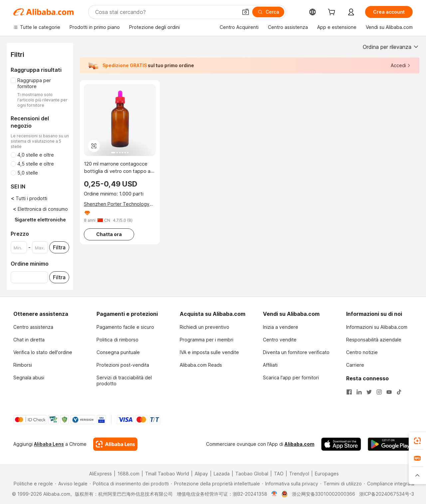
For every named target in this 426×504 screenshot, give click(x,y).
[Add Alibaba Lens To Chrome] (115, 444)
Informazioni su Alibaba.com (377, 327)
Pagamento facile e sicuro (125, 327)
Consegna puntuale (118, 352)
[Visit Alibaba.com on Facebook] (349, 391)
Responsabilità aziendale (374, 340)
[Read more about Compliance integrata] (389, 484)
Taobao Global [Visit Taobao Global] (252, 474)
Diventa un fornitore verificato (296, 352)
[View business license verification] (274, 494)
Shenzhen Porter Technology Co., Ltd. (117, 204)
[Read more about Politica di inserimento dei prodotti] (129, 484)
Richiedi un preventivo (205, 327)
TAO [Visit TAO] (279, 474)
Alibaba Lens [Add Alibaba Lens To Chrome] (49, 444)
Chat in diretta (29, 340)
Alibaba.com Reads (201, 365)
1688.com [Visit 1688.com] (128, 474)
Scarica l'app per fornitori (291, 378)
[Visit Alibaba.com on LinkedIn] (359, 391)
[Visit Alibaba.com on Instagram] (379, 391)
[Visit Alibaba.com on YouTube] (389, 391)
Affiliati (270, 365)
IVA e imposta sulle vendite (209, 352)
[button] (246, 12)
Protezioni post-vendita (123, 365)
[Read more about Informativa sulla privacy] (290, 484)
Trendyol (299, 474)
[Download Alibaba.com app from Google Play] (390, 444)
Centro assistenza (33, 327)
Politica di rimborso (117, 340)
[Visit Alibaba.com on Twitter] (369, 391)
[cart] (333, 13)
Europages (327, 474)
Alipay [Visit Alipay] (201, 474)
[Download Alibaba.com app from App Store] (341, 444)
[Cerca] (268, 12)
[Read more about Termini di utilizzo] (341, 484)
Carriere (355, 365)
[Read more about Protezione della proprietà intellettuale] (215, 484)
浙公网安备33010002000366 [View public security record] (323, 494)
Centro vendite (280, 340)
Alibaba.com (300, 444)
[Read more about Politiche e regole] (32, 484)
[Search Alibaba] (166, 12)
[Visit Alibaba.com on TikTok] (399, 391)
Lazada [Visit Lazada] (222, 474)
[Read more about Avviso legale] (71, 484)
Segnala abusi (29, 378)
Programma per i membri (207, 340)
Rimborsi (23, 365)
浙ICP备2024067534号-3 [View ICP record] (387, 494)
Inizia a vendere (281, 327)
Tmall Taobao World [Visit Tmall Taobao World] (167, 474)
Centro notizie (362, 352)
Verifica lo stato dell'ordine (43, 352)
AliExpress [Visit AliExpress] (101, 474)
